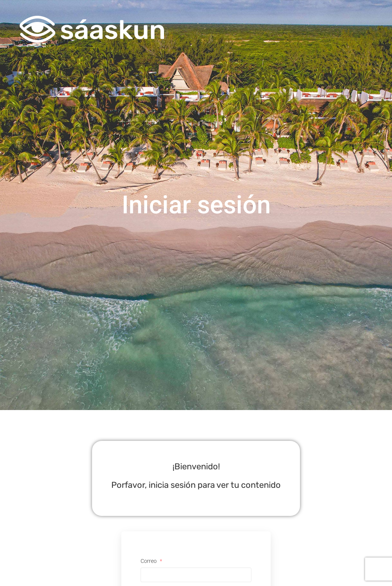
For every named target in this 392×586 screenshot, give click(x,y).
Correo (151, 561)
